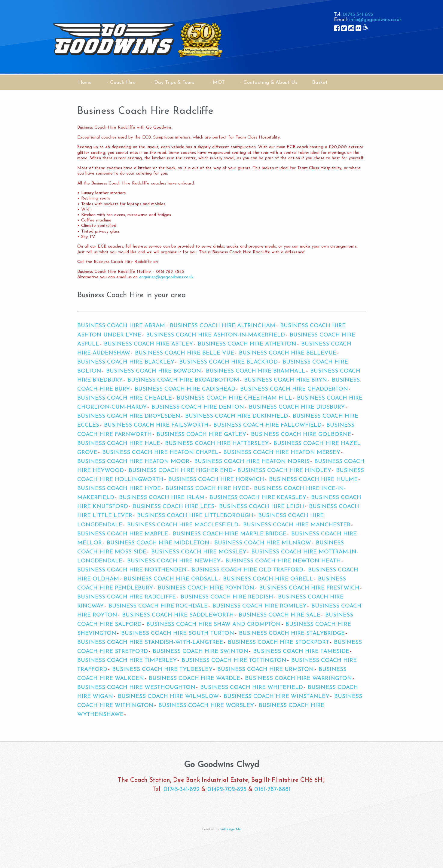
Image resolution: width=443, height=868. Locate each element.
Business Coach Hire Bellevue (288, 353)
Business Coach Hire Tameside (301, 652)
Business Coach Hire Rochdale (158, 606)
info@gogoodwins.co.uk (376, 20)
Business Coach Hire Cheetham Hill (234, 398)
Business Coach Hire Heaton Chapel (160, 453)
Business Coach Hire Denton (198, 407)
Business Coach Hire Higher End (181, 471)
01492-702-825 (227, 790)
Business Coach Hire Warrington (298, 679)
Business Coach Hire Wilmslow (168, 697)
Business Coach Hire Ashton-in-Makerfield (215, 335)
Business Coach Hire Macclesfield (183, 525)
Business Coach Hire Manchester (297, 525)
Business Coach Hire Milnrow (263, 543)
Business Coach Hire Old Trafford (247, 570)
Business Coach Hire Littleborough (195, 516)
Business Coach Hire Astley (148, 344)
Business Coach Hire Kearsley (258, 498)
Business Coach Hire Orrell (268, 579)
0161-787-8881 (272, 790)
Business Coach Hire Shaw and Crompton (214, 624)
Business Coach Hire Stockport (278, 643)
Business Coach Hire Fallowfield (267, 425)
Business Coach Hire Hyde (119, 489)
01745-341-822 (182, 790)
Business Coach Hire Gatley (201, 435)
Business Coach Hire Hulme (313, 480)
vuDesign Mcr (231, 829)
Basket (320, 82)
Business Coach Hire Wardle (194, 679)
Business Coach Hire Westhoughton (136, 688)
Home (85, 82)
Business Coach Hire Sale (280, 615)
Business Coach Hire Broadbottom (183, 380)
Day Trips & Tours (174, 82)
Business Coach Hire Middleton (158, 543)
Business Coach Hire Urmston (266, 670)
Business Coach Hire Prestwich (309, 588)
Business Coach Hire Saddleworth (178, 615)
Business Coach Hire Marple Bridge (230, 534)
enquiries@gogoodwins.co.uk (166, 277)
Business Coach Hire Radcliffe (127, 597)
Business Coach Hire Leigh (262, 507)
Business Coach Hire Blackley (126, 362)
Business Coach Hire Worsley (206, 706)
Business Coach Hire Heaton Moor (133, 462)
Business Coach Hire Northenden (132, 570)
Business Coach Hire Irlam (162, 498)
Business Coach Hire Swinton (200, 652)
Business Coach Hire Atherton (247, 344)
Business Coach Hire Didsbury (297, 407)
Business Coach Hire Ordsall (171, 579)
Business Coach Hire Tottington (234, 661)
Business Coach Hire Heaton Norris (252, 462)
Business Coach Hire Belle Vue (185, 353)
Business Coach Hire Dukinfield (237, 416)
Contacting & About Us (270, 82)
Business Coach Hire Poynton (206, 588)
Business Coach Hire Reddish (227, 597)
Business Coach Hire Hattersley (217, 444)
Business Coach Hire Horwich (216, 480)
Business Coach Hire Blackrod (228, 362)
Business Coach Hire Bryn (286, 380)
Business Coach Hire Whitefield (252, 688)
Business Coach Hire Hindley (284, 471)
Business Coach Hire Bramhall (256, 371)
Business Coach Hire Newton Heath (283, 561)
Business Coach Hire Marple (123, 534)
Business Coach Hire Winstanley (276, 697)
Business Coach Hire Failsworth (156, 425)
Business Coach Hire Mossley (199, 552)
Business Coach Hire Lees (174, 507)
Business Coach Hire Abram (121, 326)
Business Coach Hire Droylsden (129, 416)
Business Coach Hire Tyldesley (162, 670)
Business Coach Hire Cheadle (125, 398)
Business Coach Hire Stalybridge (292, 633)
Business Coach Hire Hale (119, 444)
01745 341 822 (358, 15)
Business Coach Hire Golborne (301, 435)
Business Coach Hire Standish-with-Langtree (150, 643)
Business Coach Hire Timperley (127, 661)
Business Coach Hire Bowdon (154, 371)
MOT (219, 82)
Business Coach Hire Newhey (174, 561)
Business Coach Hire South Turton (178, 633)
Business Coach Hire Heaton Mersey (282, 453)
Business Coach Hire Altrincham (223, 326)
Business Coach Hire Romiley (260, 606)
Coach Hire (123, 82)
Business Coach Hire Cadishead (185, 389)
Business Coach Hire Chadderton (294, 389)
